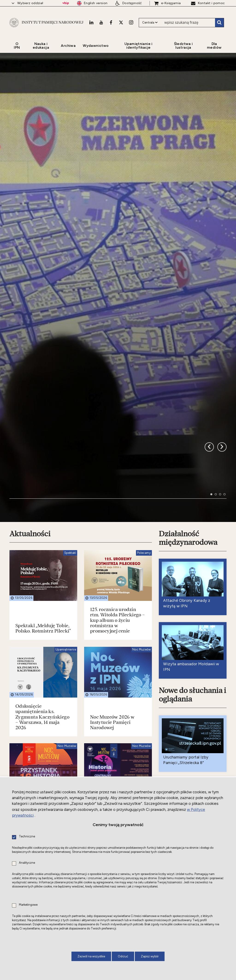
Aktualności (30, 404)
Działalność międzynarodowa (188, 409)
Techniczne (27, 837)
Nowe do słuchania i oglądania (192, 565)
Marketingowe (28, 905)
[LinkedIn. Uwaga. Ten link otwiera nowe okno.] (91, 22)
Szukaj (219, 23)
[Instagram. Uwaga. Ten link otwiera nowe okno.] (131, 22)
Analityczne (27, 863)
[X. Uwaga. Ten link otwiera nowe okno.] (121, 22)
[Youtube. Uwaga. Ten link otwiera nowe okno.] (101, 22)
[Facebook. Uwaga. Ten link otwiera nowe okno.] (111, 22)
